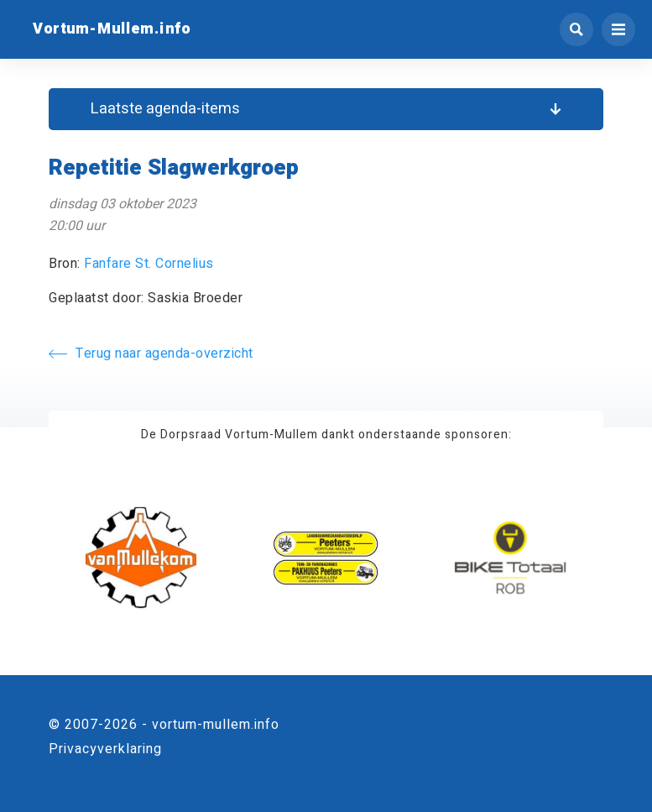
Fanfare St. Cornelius (149, 264)
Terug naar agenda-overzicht (151, 354)
